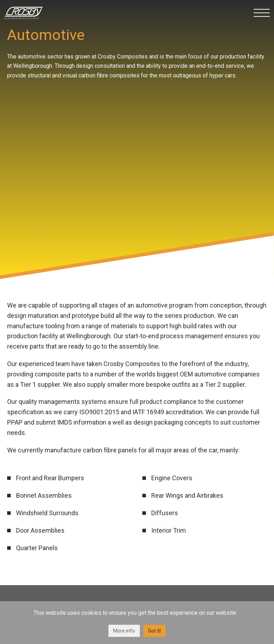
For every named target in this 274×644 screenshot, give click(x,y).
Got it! (154, 631)
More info (124, 631)
